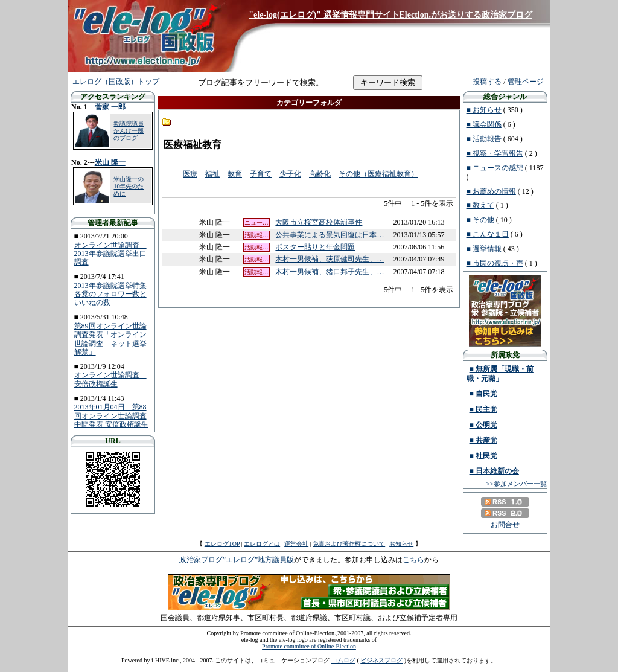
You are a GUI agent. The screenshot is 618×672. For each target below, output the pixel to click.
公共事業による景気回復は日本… (330, 235)
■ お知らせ (484, 110)
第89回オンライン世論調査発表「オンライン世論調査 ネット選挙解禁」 (110, 339)
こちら (413, 560)
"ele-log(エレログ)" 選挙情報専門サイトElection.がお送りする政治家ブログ (390, 15)
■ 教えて (480, 205)
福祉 (212, 174)
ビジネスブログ (381, 660)
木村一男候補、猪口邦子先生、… (330, 272)
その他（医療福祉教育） (378, 174)
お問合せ (505, 525)
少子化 (290, 174)
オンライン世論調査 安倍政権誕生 (110, 379)
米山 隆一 (110, 162)
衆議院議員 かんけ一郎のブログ (129, 131)
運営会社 (296, 544)
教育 (235, 174)
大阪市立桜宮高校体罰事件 (319, 222)
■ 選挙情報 (484, 249)
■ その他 (480, 220)
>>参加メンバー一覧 (517, 484)
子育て (261, 174)
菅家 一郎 (110, 107)
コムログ (343, 660)
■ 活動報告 (485, 139)
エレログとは (262, 544)
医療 (190, 174)
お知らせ (401, 544)
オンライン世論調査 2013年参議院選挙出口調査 (110, 254)
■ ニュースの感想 (495, 168)
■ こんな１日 (488, 234)
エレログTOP (222, 544)
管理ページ (526, 82)
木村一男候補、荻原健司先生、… (330, 259)
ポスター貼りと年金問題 (315, 247)
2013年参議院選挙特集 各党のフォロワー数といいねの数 (110, 294)
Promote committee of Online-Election (309, 646)
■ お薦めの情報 (491, 191)
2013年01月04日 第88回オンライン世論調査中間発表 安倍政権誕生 (111, 416)
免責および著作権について (349, 544)
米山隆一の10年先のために (129, 186)
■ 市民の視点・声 (495, 263)
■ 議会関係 (484, 124)
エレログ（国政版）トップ (116, 82)
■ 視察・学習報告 (495, 153)
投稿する (487, 82)
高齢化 (320, 174)
